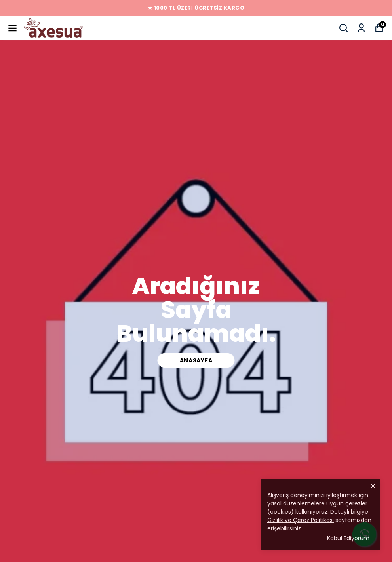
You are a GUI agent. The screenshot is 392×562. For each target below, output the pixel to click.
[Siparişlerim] (361, 28)
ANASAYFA (196, 360)
